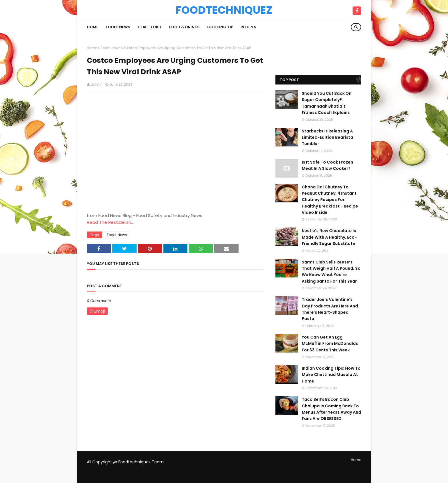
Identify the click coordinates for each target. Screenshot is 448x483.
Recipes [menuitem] (248, 27)
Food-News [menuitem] (118, 27)
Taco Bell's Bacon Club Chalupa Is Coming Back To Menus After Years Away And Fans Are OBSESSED (331, 409)
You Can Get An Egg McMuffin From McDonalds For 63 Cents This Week (330, 344)
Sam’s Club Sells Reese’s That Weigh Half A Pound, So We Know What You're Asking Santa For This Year (331, 272)
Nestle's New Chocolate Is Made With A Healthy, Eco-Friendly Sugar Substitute (329, 237)
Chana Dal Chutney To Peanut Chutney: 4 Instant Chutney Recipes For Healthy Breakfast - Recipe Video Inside (330, 200)
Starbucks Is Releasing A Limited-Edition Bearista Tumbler (327, 137)
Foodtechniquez (224, 10)
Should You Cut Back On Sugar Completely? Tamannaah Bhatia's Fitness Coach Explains (327, 103)
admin (97, 84)
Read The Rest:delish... (110, 222)
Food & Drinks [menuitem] (184, 27)
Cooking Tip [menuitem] (220, 27)
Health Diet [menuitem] (150, 27)
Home (92, 48)
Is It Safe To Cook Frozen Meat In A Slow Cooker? (327, 165)
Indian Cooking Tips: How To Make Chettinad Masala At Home (331, 375)
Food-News (111, 48)
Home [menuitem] (93, 27)
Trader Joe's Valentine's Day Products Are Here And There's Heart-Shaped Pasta (330, 309)
